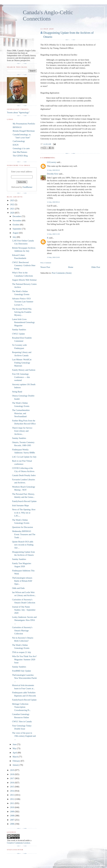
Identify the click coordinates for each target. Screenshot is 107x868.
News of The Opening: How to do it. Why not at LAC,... (24, 513)
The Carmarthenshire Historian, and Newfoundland (21, 413)
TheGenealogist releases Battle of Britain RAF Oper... (22, 581)
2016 (12, 783)
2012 (12, 799)
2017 (12, 778)
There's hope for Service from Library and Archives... (22, 431)
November (17, 221)
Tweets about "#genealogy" (18, 112)
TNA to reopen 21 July (22, 652)
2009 (12, 812)
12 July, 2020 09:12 (53, 202)
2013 (12, 795)
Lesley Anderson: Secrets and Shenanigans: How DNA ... (24, 620)
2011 (12, 803)
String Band (17, 392)
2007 (12, 820)
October (16, 225)
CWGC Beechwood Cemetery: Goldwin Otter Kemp (24, 265)
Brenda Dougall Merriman (24, 131)
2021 (12, 209)
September (17, 229)
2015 (12, 787)
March (16, 757)
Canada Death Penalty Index (24, 475)
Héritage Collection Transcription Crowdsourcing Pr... (21, 707)
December (17, 216)
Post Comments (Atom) (62, 273)
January (16, 765)
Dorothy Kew (53, 174)
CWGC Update (19, 334)
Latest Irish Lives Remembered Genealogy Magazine (23, 322)
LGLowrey (52, 162)
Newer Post (45, 267)
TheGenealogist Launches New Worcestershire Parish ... (24, 678)
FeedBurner (27, 187)
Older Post (96, 267)
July (15, 237)
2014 (12, 791)
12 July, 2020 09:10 (53, 170)
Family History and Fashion (24, 370)
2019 (12, 770)
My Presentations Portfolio (24, 124)
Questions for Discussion (23, 527)
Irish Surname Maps (21, 505)
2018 (12, 774)
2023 (12, 200)
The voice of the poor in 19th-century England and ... (24, 736)
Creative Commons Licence (19, 843)
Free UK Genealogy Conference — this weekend (21, 377)
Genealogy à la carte (21, 148)
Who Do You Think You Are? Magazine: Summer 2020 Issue (24, 659)
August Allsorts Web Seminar (24, 280)
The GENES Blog (20, 156)
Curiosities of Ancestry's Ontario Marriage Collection (22, 630)
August (16, 233)
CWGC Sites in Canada (22, 721)
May (15, 748)
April (15, 753)
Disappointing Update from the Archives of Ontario (68, 35)
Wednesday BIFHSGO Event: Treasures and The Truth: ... (24, 534)
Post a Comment (46, 263)
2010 (12, 807)
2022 (12, 204)
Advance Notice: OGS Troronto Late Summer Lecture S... (23, 302)
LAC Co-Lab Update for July (24, 457)
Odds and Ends (18, 588)
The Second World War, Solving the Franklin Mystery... (22, 312)
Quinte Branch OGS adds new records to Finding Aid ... (23, 545)
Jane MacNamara (20, 152)
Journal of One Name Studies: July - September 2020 (24, 610)
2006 (12, 824)
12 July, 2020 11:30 (53, 234)
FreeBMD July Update (22, 671)
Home (71, 267)
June (15, 744)
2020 (12, 213)
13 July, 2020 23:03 (53, 257)
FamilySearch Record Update (24, 501)
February (17, 761)
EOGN (16, 145)
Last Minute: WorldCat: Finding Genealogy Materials (22, 363)
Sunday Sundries (19, 330)
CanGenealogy (19, 141)
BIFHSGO (17, 127)
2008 (12, 816)
